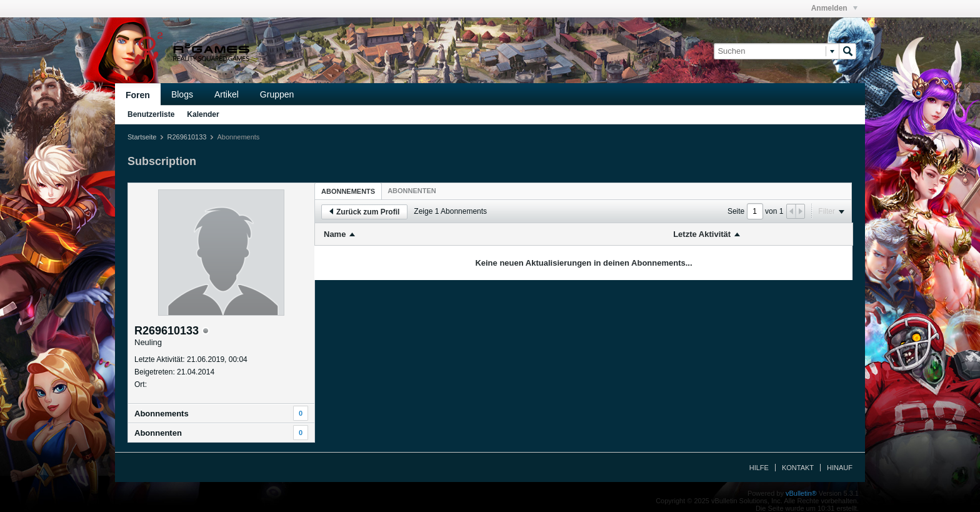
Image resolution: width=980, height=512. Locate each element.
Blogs (182, 94)
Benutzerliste (151, 114)
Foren (138, 95)
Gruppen (277, 94)
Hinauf (840, 468)
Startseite (142, 137)
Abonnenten (158, 433)
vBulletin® (801, 493)
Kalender (203, 114)
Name (335, 234)
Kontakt (798, 468)
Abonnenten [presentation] (412, 191)
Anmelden (834, 8)
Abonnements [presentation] (348, 191)
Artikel (227, 94)
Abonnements (162, 414)
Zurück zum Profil (364, 212)
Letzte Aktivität (702, 234)
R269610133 (187, 137)
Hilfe (759, 468)
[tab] (348, 191)
